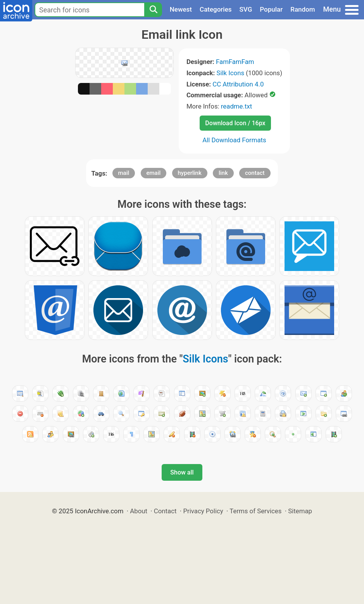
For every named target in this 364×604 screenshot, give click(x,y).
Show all (182, 472)
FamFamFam (235, 62)
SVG (246, 9)
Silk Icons (230, 73)
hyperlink (190, 173)
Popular (271, 9)
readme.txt (236, 106)
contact (255, 173)
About (139, 511)
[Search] (153, 10)
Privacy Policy (203, 511)
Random (303, 9)
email (154, 173)
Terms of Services (255, 511)
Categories (216, 9)
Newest (181, 9)
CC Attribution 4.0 (238, 84)
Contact (165, 511)
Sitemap (300, 511)
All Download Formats (234, 140)
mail (124, 173)
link (223, 173)
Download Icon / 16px (235, 123)
